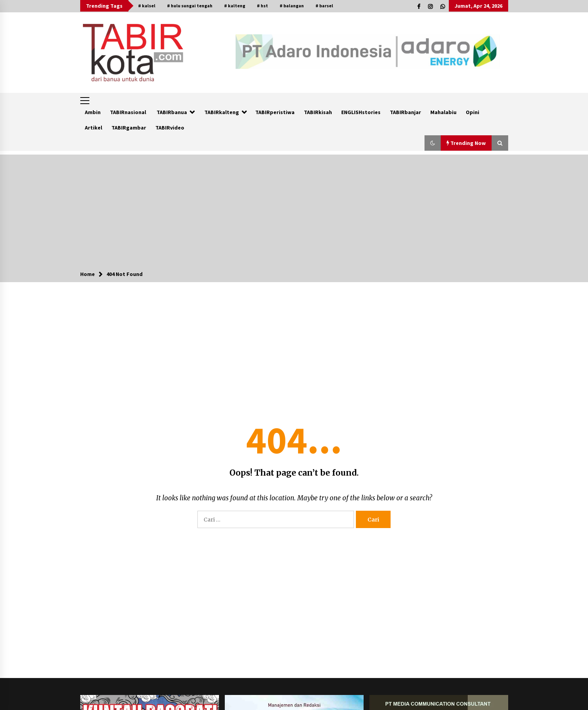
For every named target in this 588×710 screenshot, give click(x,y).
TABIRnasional (128, 112)
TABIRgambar (129, 128)
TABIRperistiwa (275, 112)
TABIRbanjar (405, 112)
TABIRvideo (170, 128)
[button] (433, 143)
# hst (262, 6)
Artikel (94, 128)
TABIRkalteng (222, 112)
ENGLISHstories (361, 112)
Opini (473, 112)
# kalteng (235, 6)
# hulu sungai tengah (190, 6)
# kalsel (147, 6)
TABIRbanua (172, 112)
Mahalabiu (443, 112)
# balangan (292, 6)
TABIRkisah (318, 112)
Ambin (93, 112)
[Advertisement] (294, 209)
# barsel (324, 6)
